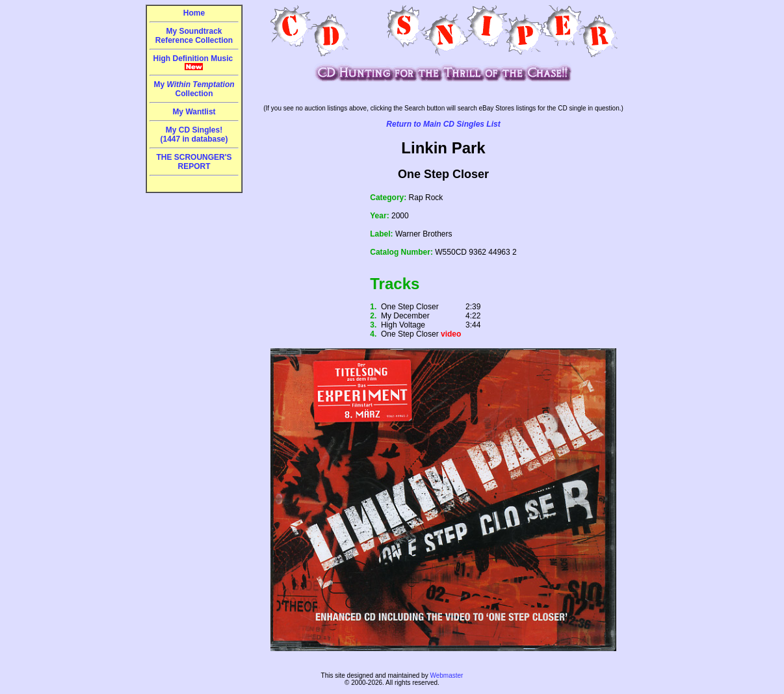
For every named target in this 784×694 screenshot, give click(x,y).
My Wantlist (194, 112)
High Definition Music (194, 62)
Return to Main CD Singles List (443, 124)
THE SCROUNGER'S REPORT (194, 162)
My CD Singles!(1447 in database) (194, 135)
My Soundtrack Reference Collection (194, 36)
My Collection (194, 89)
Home (194, 13)
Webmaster (446, 675)
